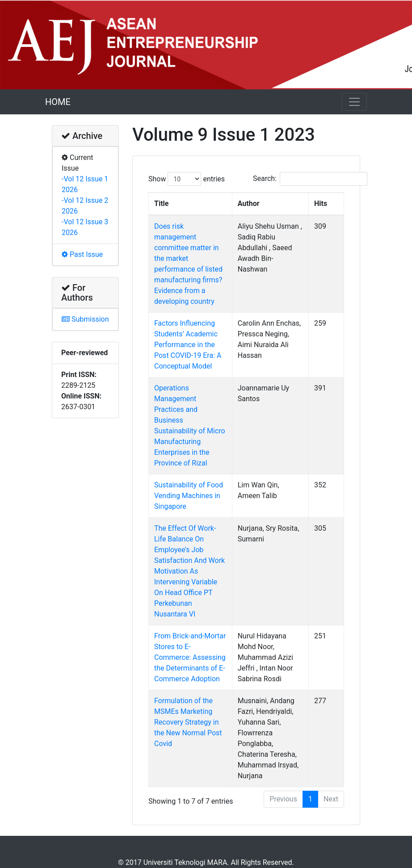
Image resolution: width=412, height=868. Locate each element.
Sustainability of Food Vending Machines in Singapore (189, 453)
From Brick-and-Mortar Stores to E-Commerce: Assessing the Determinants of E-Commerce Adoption (191, 604)
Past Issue (82, 254)
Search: (310, 179)
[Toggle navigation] (354, 102)
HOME (58, 102)
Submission (85, 319)
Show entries (187, 179)
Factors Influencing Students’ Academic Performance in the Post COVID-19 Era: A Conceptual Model (193, 323)
